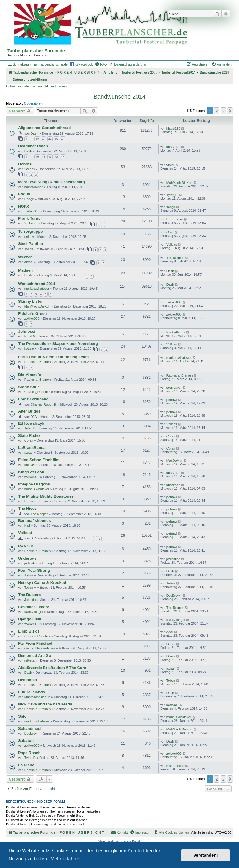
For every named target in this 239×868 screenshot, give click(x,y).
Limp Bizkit (29, 631)
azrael (29, 262)
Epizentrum (175, 219)
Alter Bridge (29, 411)
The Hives (27, 508)
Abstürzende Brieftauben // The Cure (52, 668)
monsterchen (34, 187)
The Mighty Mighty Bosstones (46, 496)
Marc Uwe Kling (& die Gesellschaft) (52, 182)
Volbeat (25, 533)
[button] (230, 111)
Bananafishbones (34, 521)
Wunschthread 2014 (37, 284)
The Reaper (175, 258)
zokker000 (32, 211)
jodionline (31, 563)
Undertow (27, 558)
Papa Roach (29, 753)
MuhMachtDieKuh (179, 183)
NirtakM (30, 336)
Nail (27, 525)
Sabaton (26, 741)
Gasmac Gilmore (34, 607)
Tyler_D (172, 195)
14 (63, 157)
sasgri (171, 207)
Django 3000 (30, 619)
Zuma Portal (132, 841)
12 (50, 157)
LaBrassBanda (32, 448)
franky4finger (176, 332)
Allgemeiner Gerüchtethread (44, 128)
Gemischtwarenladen (40, 648)
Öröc (170, 232)
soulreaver (174, 388)
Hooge (29, 199)
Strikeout (31, 223)
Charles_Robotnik (37, 392)
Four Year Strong (34, 570)
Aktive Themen (56, 86)
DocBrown (174, 595)
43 (44, 139)
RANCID (26, 546)
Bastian (30, 275)
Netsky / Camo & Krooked (42, 583)
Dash (34, 133)
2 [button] (217, 111)
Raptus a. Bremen (38, 362)
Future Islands (32, 692)
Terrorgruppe (30, 231)
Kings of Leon (31, 472)
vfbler (170, 165)
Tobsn (29, 249)
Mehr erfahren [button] (66, 859)
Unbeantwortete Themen (24, 86)
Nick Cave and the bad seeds (45, 704)
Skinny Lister (30, 301)
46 (63, 139)
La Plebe (26, 765)
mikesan (30, 660)
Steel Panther (31, 244)
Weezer (25, 257)
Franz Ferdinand (33, 399)
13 (56, 157)
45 (56, 139)
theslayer (31, 465)
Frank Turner (30, 218)
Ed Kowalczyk (31, 423)
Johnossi (27, 331)
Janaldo (30, 600)
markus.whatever (37, 289)
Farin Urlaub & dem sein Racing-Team (53, 357)
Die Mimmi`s (30, 375)
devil (170, 632)
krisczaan (173, 147)
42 (37, 139)
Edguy (24, 194)
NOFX (24, 206)
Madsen (25, 270)
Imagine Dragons (34, 484)
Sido (22, 716)
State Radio (29, 435)
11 (44, 157)
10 (37, 157)
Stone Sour (29, 387)
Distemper (28, 680)
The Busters (29, 595)
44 (50, 139)
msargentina (176, 766)
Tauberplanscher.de (54, 64)
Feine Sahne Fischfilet (39, 460)
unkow (29, 237)
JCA (34, 417)
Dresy (171, 644)
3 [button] (223, 111)
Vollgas (30, 169)
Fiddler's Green (32, 314)
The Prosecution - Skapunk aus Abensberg (58, 344)
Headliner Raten (33, 146)
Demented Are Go (35, 656)
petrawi (172, 400)
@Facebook (84, 64)
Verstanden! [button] (206, 855)
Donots (25, 164)
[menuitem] (101, 64)
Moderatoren (33, 103)
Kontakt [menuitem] (119, 832)
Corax (29, 440)
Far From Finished (35, 643)
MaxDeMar (174, 461)
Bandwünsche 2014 (119, 97)
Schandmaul (30, 728)
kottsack (30, 348)
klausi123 (173, 128)
